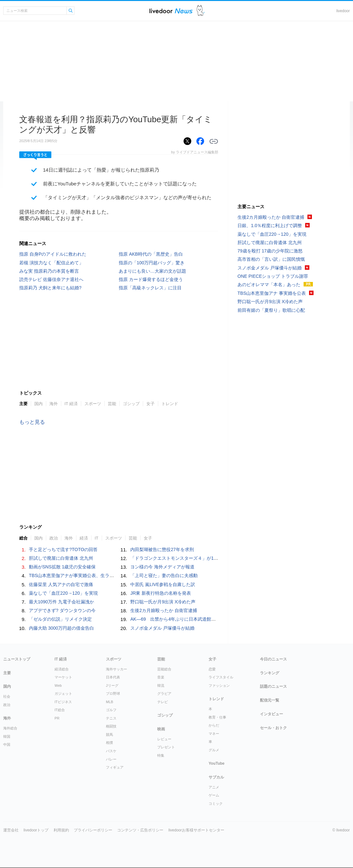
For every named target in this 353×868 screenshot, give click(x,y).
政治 (54, 538)
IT (97, 538)
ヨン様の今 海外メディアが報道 (162, 567)
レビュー (164, 739)
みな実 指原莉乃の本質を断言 (49, 271)
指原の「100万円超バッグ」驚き (152, 263)
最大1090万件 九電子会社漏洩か (61, 602)
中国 (7, 745)
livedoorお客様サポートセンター (196, 830)
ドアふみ (201, 11)
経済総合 (62, 669)
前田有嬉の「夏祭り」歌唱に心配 (271, 310)
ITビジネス (63, 702)
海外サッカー (116, 669)
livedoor (343, 11)
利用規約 (61, 830)
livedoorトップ (36, 830)
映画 (161, 729)
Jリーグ (112, 685)
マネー (214, 734)
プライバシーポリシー (93, 830)
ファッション (219, 685)
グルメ (214, 750)
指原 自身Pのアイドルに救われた (53, 254)
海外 (54, 404)
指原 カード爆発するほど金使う (151, 279)
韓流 (161, 685)
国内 (39, 404)
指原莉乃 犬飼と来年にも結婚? (50, 288)
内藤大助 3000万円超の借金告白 (61, 628)
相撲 (109, 743)
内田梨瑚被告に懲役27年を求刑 (162, 549)
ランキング (270, 673)
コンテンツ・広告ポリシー (140, 830)
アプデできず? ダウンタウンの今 (62, 610)
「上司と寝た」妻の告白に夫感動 (164, 575)
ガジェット (63, 694)
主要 (23, 404)
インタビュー (271, 714)
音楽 (161, 677)
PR (57, 718)
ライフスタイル (221, 677)
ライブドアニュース (171, 11)
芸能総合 (164, 669)
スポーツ (93, 404)
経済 (84, 538)
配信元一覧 (270, 700)
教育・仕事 (217, 717)
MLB (110, 702)
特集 (161, 755)
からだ (214, 725)
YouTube (217, 763)
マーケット (63, 677)
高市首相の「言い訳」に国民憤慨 (271, 259)
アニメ (214, 787)
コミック (216, 804)
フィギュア (115, 767)
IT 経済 (71, 404)
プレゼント (166, 747)
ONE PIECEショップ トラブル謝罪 (273, 276)
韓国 (7, 736)
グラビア (164, 694)
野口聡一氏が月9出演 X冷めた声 (163, 602)
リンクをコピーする (214, 141)
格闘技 (111, 726)
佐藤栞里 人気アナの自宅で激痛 (61, 584)
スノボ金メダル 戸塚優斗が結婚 (162, 628)
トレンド (170, 404)
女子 (151, 404)
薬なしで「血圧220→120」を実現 (63, 593)
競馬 (109, 735)
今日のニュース (273, 659)
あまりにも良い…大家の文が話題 (152, 271)
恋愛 (212, 669)
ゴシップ (131, 404)
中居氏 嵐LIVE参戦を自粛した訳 (163, 584)
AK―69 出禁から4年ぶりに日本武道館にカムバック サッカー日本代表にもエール (216, 619)
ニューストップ (17, 659)
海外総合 (10, 728)
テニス (111, 718)
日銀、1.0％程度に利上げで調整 (270, 226)
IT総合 (60, 710)
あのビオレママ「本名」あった (269, 285)
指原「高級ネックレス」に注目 (150, 288)
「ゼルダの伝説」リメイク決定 (60, 619)
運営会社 (11, 830)
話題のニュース (273, 686)
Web (58, 685)
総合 (23, 538)
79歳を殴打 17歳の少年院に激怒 (270, 251)
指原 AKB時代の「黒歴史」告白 (151, 254)
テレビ (163, 702)
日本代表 (113, 677)
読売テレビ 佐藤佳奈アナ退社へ (51, 279)
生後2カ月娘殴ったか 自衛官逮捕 (164, 610)
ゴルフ (111, 710)
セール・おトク (273, 728)
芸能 (112, 404)
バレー (111, 759)
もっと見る (32, 422)
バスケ (111, 751)
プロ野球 (113, 694)
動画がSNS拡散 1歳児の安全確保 (62, 567)
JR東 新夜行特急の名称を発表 (161, 593)
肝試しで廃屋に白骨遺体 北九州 (61, 558)
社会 (7, 696)
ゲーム (214, 795)
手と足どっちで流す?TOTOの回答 (63, 549)
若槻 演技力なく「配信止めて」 (51, 263)
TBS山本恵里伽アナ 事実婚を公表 (272, 293)
